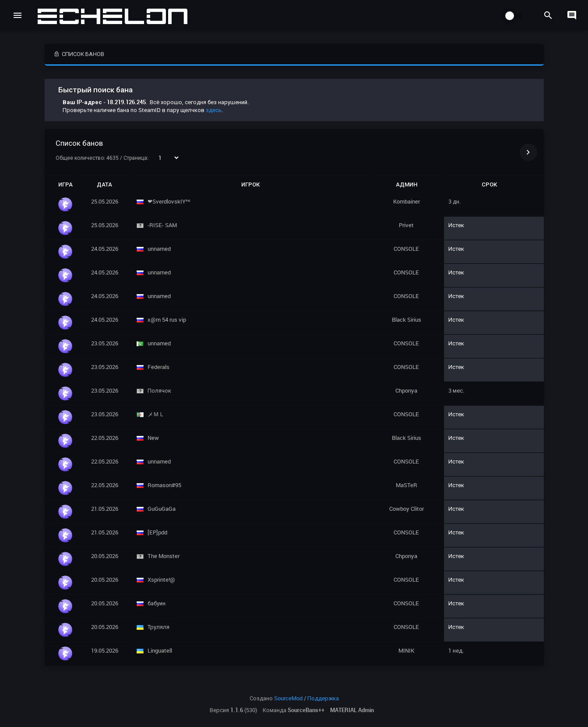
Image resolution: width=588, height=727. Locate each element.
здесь (214, 110)
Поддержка (323, 698)
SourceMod (288, 698)
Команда (294, 710)
